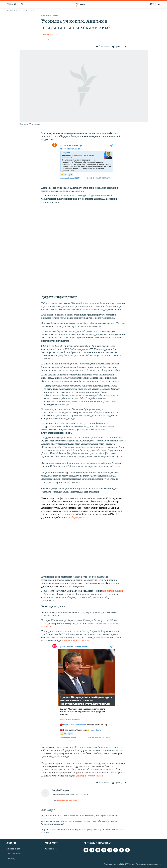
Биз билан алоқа (14, 854)
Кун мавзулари (50, 16)
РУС (152, 4)
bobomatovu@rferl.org (68, 801)
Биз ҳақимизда (13, 849)
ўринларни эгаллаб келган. (90, 776)
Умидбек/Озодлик (50, 35)
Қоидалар (11, 858)
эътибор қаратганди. (78, 517)
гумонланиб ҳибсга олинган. (76, 641)
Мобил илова (51, 849)
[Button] (103, 47)
